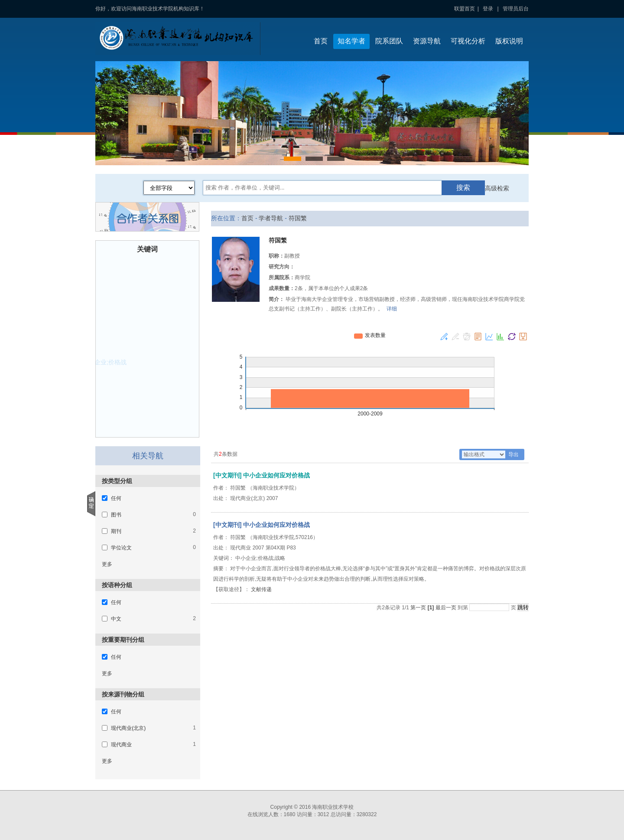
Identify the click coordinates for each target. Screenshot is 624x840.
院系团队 (389, 41)
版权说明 (509, 41)
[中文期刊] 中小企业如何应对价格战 (262, 525)
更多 (107, 564)
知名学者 (351, 41)
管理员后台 (516, 9)
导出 (513, 454)
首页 (321, 41)
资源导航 (427, 41)
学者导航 (271, 218)
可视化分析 (468, 41)
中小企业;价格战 (104, 363)
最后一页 (446, 608)
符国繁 (298, 218)
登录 (488, 9)
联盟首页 (465, 9)
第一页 (418, 608)
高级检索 (497, 188)
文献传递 (261, 589)
